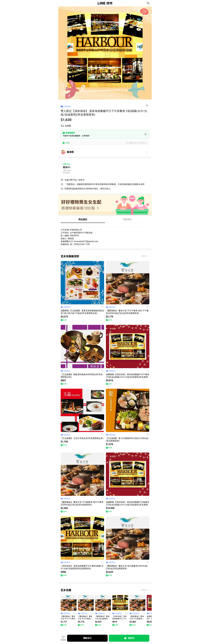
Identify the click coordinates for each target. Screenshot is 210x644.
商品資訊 (83, 219)
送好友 (129, 638)
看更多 (144, 256)
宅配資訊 (127, 219)
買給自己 (87, 638)
